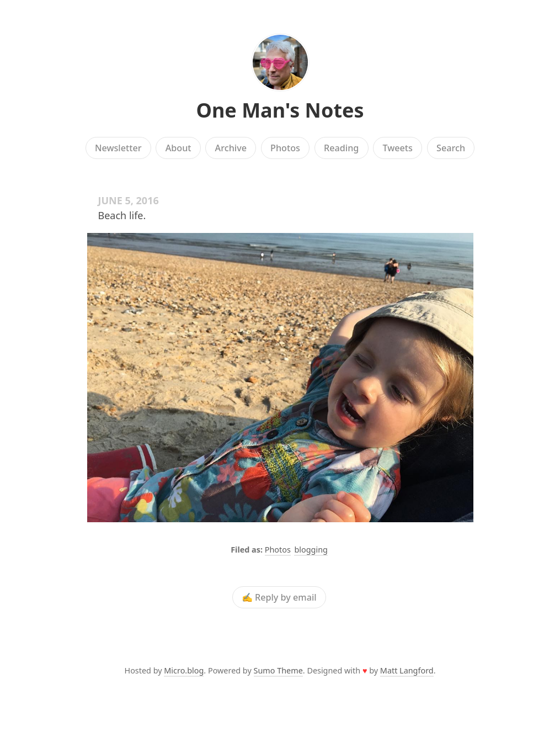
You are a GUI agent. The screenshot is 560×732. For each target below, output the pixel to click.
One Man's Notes (280, 110)
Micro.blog (184, 670)
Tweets (398, 148)
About (178, 148)
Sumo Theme (278, 670)
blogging (311, 550)
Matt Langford (407, 670)
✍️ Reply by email (279, 597)
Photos (285, 148)
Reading (341, 148)
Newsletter (118, 148)
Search (451, 148)
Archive (231, 148)
